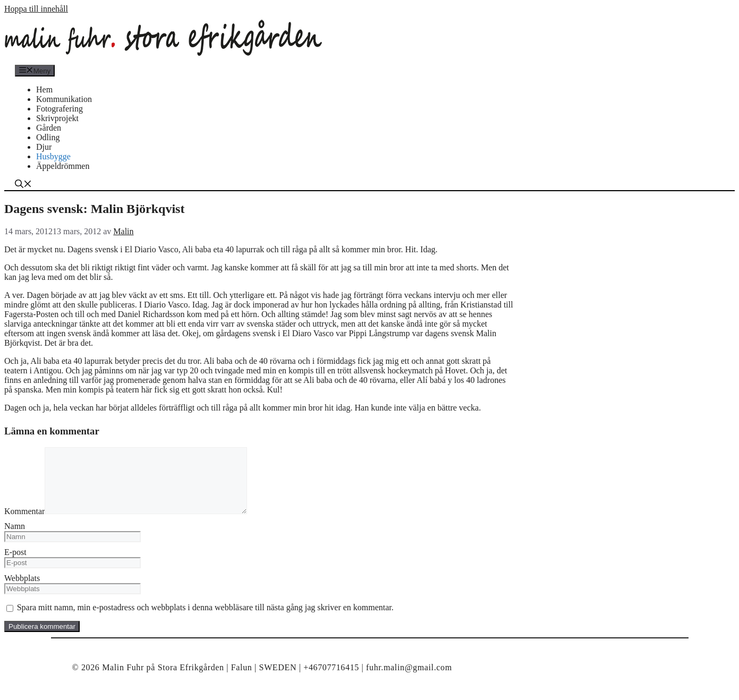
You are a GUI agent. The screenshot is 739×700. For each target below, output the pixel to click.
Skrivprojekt (57, 118)
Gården (49, 128)
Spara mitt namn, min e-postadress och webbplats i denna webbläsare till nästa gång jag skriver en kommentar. (205, 620)
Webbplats (22, 591)
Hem (44, 89)
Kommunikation (64, 99)
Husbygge (53, 156)
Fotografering (60, 109)
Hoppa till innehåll (36, 9)
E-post (15, 565)
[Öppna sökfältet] (23, 185)
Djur (44, 147)
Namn (15, 539)
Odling (48, 137)
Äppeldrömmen (63, 166)
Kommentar (24, 524)
